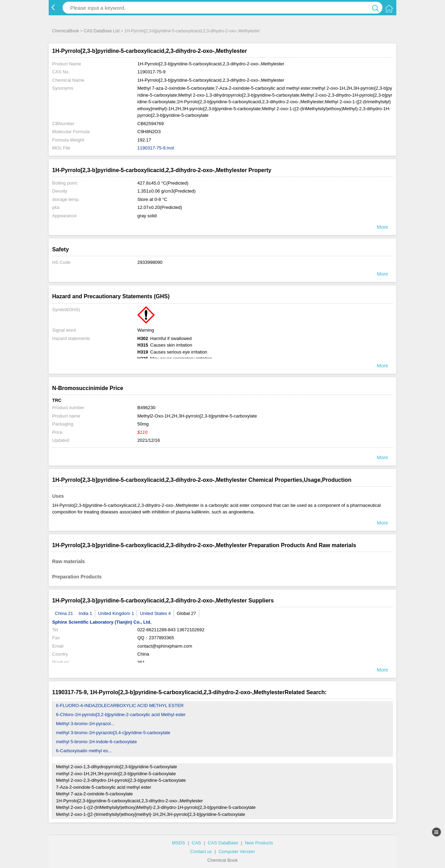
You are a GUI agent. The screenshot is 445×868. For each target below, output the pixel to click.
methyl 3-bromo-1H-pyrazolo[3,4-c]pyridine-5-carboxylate (113, 733)
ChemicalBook (66, 31)
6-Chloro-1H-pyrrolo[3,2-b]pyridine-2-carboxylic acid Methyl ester (121, 715)
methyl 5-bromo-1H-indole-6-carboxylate (96, 742)
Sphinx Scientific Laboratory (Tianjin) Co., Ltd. (102, 622)
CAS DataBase (223, 843)
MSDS (179, 843)
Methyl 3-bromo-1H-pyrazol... (85, 724)
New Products (259, 843)
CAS (197, 843)
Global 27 (186, 613)
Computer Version (237, 851)
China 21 (64, 613)
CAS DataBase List (102, 31)
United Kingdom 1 (116, 613)
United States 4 (155, 613)
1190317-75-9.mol (156, 148)
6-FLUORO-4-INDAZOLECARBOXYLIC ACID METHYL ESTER (120, 705)
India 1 (85, 613)
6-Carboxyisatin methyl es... (84, 751)
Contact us (201, 851)
